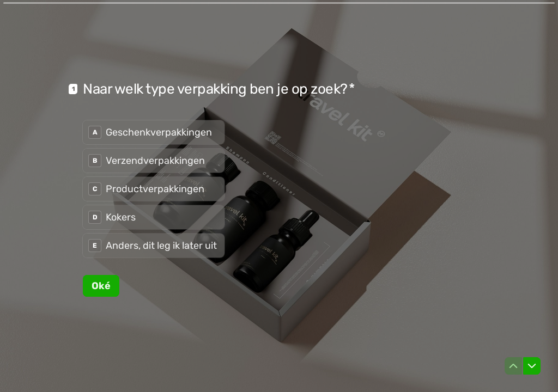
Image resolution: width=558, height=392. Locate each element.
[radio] (154, 132)
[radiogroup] (154, 189)
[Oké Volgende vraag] (101, 285)
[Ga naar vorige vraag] (513, 366)
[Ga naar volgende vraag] (532, 366)
